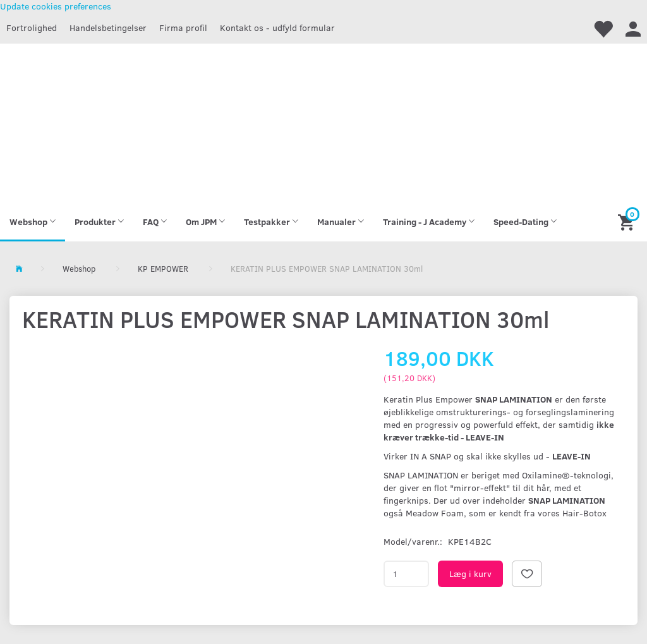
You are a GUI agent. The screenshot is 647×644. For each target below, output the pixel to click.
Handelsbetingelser (108, 27)
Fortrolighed (32, 27)
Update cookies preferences (56, 6)
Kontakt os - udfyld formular (277, 27)
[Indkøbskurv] (628, 222)
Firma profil (183, 27)
